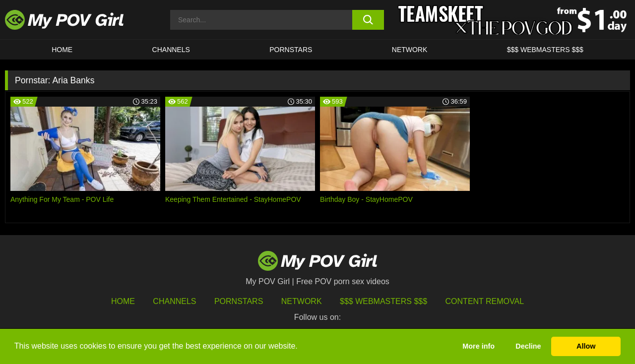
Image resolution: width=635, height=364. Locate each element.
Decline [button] (528, 346)
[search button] (368, 20)
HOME (62, 50)
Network (410, 50)
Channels (174, 301)
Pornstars (291, 50)
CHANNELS (171, 50)
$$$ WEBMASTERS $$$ (545, 50)
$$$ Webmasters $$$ (383, 301)
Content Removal (485, 301)
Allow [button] (586, 346)
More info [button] (478, 346)
